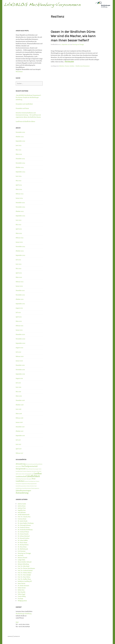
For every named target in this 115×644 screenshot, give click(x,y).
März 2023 (19, 233)
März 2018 (19, 414)
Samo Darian (21, 583)
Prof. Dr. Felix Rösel (23, 566)
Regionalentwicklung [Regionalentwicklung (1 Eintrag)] (26, 484)
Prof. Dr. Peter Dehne (24, 577)
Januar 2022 (19, 286)
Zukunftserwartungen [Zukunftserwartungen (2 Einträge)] (23, 491)
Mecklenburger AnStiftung (24, 614)
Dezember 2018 (20, 400)
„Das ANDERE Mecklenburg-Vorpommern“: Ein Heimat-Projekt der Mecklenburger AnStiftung (28, 97)
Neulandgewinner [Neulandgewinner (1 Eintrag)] (32, 481)
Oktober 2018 (20, 405)
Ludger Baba (21, 560)
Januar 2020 (19, 361)
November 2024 (20, 163)
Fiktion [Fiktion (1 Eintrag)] (27, 469)
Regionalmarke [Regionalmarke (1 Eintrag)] (34, 484)
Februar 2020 (20, 356)
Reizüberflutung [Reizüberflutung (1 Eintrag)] (19, 486)
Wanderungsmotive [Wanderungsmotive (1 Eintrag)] (35, 488)
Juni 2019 (18, 387)
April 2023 (19, 229)
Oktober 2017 (20, 431)
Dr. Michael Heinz (23, 545)
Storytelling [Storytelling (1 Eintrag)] (24, 488)
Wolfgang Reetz (22, 601)
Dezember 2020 (20, 334)
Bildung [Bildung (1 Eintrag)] (17, 467)
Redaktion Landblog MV (25, 581)
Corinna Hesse (22, 519)
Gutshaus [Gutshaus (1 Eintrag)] (25, 471)
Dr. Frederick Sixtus (24, 527)
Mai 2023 (18, 225)
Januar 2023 (19, 242)
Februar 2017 (19, 453)
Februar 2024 (20, 194)
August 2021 (19, 308)
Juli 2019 (18, 383)
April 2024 (19, 185)
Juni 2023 (19, 220)
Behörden (62, 66)
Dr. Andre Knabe (23, 521)
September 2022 (20, 255)
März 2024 (19, 189)
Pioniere (67, 66)
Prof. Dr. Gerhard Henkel (25, 571)
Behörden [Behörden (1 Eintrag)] (40, 464)
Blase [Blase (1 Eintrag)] (20, 467)
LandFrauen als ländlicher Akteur (25, 121)
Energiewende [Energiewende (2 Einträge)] (21, 469)
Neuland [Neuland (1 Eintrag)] (26, 481)
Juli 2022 (18, 260)
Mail (17, 622)
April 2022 (19, 273)
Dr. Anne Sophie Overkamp (26, 523)
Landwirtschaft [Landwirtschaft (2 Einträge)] (21, 476)
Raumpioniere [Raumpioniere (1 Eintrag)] (19, 484)
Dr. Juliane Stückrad (24, 536)
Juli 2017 (18, 440)
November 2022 (20, 247)
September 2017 (20, 436)
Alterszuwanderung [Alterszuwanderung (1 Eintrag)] (30, 464)
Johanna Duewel (22, 558)
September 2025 (20, 141)
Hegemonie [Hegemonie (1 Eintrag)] (29, 471)
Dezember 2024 (20, 159)
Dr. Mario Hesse (22, 543)
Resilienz (72, 66)
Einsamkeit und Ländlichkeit (24, 104)
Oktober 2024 (20, 167)
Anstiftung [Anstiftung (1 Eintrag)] (36, 464)
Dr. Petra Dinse (22, 547)
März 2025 (19, 154)
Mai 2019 (18, 392)
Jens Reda (20, 555)
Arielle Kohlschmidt (24, 515)
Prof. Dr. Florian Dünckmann (26, 568)
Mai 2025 (18, 150)
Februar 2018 (19, 418)
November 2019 (20, 370)
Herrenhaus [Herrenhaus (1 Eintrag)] (34, 471)
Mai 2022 (19, 268)
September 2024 (20, 172)
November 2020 (20, 339)
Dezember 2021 (20, 290)
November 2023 (20, 207)
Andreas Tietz (22, 508)
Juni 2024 (19, 176)
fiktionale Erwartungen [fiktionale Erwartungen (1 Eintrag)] (34, 469)
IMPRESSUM (10, 636)
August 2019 (19, 378)
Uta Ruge (20, 599)
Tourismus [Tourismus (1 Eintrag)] (29, 488)
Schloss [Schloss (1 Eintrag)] (28, 486)
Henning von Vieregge (78, 44)
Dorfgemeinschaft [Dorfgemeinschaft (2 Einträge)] (31, 466)
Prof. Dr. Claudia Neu (24, 517)
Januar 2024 (19, 198)
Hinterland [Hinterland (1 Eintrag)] (39, 471)
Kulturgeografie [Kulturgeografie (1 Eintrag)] (28, 474)
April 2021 (19, 317)
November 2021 (20, 295)
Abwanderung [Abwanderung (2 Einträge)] (21, 464)
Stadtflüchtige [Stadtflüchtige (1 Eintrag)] (19, 488)
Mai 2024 (18, 181)
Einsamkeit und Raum (22, 108)
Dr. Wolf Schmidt (23, 549)
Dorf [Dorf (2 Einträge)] (23, 466)
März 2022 (19, 277)
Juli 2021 (18, 312)
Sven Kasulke (22, 592)
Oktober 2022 (20, 251)
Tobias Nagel (21, 594)
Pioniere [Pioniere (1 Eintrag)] (38, 481)
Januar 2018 (19, 422)
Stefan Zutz (21, 590)
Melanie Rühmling (23, 564)
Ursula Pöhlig (22, 596)
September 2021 (20, 304)
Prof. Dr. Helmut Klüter (25, 573)
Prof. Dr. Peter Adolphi (24, 575)
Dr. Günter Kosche (23, 534)
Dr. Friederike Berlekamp (25, 530)
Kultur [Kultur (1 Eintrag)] (23, 474)
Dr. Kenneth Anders (23, 538)
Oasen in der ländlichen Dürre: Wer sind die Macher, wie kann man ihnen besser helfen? (73, 36)
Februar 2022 (20, 282)
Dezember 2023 (20, 203)
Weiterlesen (69, 62)
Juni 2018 (18, 409)
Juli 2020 (18, 352)
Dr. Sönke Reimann (23, 586)
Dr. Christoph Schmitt (24, 525)
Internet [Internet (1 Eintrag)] (20, 474)
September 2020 (20, 343)
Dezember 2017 (20, 427)
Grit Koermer (22, 551)
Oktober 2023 (20, 211)
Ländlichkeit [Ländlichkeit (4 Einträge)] (33, 476)
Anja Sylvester (22, 512)
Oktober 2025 (20, 137)
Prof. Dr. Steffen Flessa (24, 579)
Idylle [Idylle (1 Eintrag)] (17, 474)
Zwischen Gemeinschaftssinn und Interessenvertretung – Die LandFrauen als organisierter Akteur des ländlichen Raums (28, 115)
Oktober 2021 (20, 299)
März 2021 (19, 321)
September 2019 (20, 374)
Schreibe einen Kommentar (83, 66)
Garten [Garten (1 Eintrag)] (40, 469)
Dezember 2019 (20, 365)
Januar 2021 (19, 330)
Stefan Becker (22, 588)
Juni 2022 (19, 264)
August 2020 (19, 348)
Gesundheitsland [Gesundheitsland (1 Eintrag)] (19, 471)
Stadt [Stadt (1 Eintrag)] (35, 486)
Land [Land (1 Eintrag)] (33, 474)
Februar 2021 (19, 326)
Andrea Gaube (22, 504)
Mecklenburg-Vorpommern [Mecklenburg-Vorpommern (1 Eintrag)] (21, 479)
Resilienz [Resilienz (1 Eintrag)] (24, 486)
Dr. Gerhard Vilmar (23, 532)
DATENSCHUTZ (17, 636)
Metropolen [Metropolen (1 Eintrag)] (29, 479)
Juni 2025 (19, 145)
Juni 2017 (18, 444)
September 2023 (20, 216)
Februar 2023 (20, 238)
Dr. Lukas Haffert (23, 540)
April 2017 (19, 449)
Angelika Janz (22, 510)
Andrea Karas (22, 506)
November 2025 (20, 132)
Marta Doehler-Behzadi (25, 562)
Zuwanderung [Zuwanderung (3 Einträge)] (22, 493)
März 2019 (19, 396)
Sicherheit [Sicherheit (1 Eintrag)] (32, 486)
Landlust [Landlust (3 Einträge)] (38, 473)
